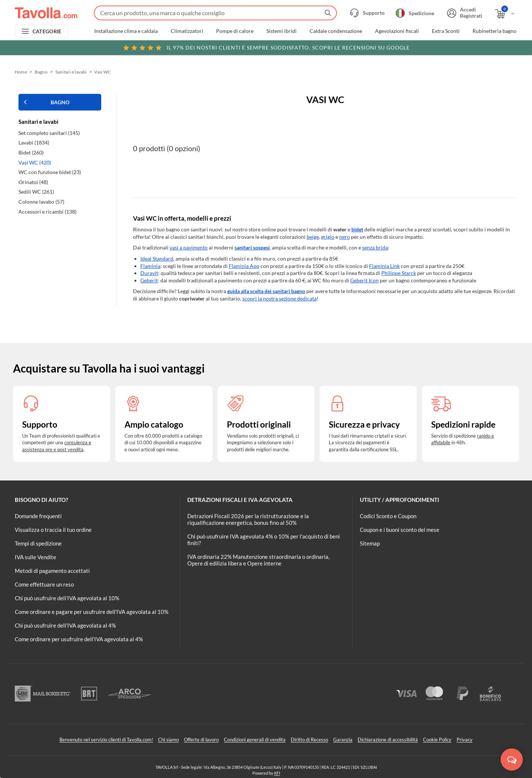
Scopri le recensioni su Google (266, 48)
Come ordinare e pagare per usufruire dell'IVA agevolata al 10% (92, 612)
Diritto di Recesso (309, 740)
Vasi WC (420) (35, 162)
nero (345, 237)
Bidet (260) (31, 152)
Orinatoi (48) (33, 182)
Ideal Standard (157, 259)
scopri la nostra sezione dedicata (279, 298)
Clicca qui (466, 47)
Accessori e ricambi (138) (47, 212)
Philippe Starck (399, 273)
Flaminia (150, 266)
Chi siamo (168, 740)
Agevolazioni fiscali (397, 31)
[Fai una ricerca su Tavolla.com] (215, 13)
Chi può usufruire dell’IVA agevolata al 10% (67, 598)
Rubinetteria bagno (495, 31)
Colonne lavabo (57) (41, 202)
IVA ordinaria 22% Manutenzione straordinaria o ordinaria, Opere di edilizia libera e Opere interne (258, 560)
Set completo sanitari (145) (49, 133)
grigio (328, 237)
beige (313, 237)
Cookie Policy (437, 740)
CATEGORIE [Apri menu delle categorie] (47, 31)
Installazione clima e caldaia (126, 31)
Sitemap (370, 543)
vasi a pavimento (189, 247)
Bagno (41, 72)
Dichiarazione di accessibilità (388, 740)
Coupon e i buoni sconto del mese (400, 530)
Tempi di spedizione (38, 543)
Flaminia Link (384, 266)
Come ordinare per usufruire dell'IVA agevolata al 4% (79, 639)
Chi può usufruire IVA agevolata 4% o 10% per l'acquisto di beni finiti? (264, 540)
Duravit (149, 273)
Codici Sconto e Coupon (388, 516)
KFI (277, 773)
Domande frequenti (38, 516)
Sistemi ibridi (282, 31)
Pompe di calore (235, 31)
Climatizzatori (187, 31)
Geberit (149, 280)
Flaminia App (244, 266)
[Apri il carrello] (505, 14)
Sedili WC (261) (36, 192)
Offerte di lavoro (201, 740)
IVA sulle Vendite (35, 557)
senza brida (375, 247)
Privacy (465, 740)
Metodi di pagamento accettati (52, 571)
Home (21, 72)
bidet (357, 229)
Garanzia (343, 740)
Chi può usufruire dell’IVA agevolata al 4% (65, 625)
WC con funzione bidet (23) (50, 172)
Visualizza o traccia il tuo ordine (53, 530)
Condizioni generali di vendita (255, 740)
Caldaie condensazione (336, 31)
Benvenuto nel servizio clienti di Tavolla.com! (106, 740)
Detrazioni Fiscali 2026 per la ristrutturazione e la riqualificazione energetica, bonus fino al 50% (248, 519)
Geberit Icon (364, 280)
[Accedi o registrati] (464, 13)
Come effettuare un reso (44, 584)
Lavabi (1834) (34, 142)
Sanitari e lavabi (71, 72)
